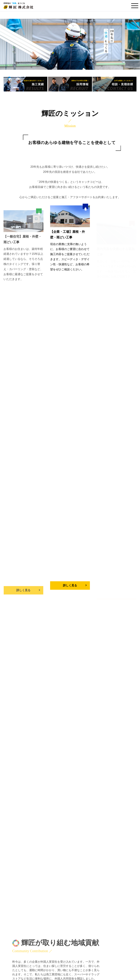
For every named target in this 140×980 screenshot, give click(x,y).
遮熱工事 (52, 933)
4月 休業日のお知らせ (45, 756)
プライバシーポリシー (58, 953)
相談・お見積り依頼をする (35, 872)
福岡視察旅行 (39, 766)
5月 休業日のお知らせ (45, 746)
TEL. (105, 869)
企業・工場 (53, 927)
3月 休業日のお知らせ (45, 777)
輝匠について (52, 939)
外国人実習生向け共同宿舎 (60, 959)
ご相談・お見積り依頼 (58, 946)
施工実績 (80, 914)
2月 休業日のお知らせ (45, 787)
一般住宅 (52, 921)
